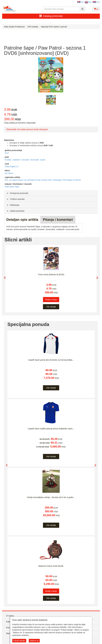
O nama (10, 616)
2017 (7, 153)
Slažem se (34, 641)
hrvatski (8, 160)
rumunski (25, 160)
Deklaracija (13, 205)
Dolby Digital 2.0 (12, 166)
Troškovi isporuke (15, 199)
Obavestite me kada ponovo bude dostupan (27, 129)
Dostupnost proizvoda (17, 193)
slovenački (35, 160)
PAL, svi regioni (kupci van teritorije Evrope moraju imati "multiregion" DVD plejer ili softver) (43, 180)
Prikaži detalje (19, 641)
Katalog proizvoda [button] (51, 16)
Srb (80, 2)
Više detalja (51, 307)
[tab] (51, 193)
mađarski (17, 160)
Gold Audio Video (12, 187)
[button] (4, 276)
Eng (88, 2)
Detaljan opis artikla (22, 220)
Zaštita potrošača (15, 211)
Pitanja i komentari (58, 220)
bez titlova (9, 173)
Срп (96, 2)
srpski (43, 160)
